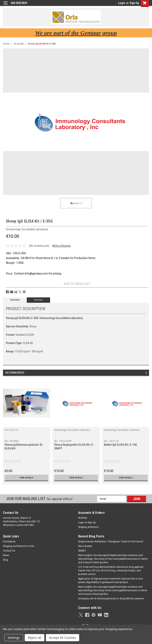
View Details (26, 478)
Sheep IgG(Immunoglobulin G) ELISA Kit (24, 447)
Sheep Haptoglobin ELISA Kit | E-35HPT (74, 447)
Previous (141, 373)
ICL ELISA (19, 44)
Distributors (9, 542)
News (6, 555)
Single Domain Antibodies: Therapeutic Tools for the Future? (111, 542)
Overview (15, 300)
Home (6, 44)
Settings (14, 638)
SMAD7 (82, 551)
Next (147, 373)
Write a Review (61, 246)
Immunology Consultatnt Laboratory (72, 430)
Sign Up (134, 3)
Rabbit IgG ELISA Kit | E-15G (121, 445)
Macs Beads (85, 546)
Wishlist (83, 518)
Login (122, 3)
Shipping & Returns (88, 527)
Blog (5, 560)
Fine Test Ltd (11, 430)
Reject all (35, 638)
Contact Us (9, 551)
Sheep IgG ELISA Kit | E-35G (42, 44)
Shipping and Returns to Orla (19, 546)
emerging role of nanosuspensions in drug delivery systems (111, 599)
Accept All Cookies (63, 638)
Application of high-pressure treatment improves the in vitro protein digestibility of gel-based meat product (111, 580)
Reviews (38, 300)
